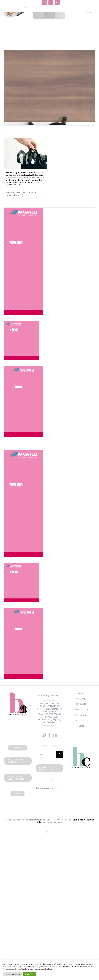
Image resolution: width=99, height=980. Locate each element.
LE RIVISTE (81, 704)
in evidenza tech (27, 182)
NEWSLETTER (81, 709)
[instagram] (45, 2)
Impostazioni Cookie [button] (13, 974)
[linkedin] (57, 2)
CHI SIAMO (81, 699)
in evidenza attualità (22, 180)
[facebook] (51, 2)
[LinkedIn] (55, 735)
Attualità (32, 178)
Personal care (11, 185)
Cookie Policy (79, 820)
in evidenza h (35, 180)
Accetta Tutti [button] (30, 974)
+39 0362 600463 (53, 714)
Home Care (40, 178)
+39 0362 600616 (51, 717)
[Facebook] (49, 735)
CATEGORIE (81, 715)
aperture (25, 178)
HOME (81, 693)
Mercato (37, 182)
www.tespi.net (52, 725)
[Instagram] (44, 735)
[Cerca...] (46, 754)
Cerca (81, 726)
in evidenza (10, 180)
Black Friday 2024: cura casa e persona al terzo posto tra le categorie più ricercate (24, 174)
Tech (18, 185)
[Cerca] (60, 754)
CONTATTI (81, 720)
